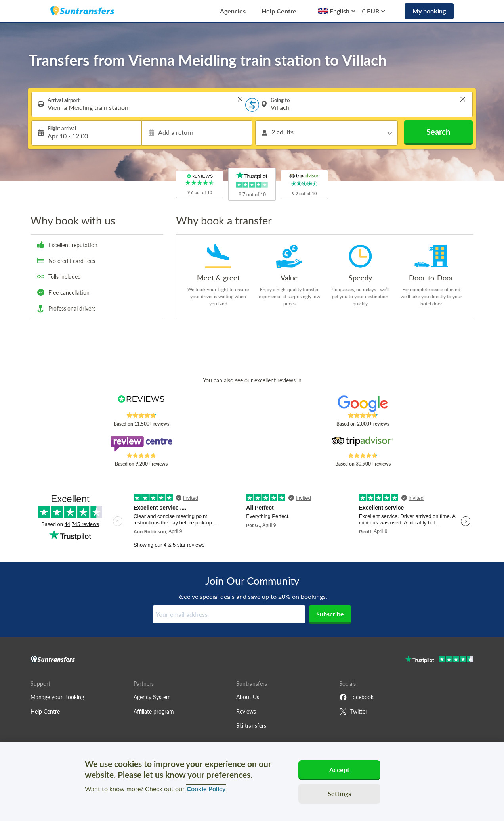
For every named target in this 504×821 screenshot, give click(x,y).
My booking (429, 11)
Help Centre (279, 11)
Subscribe (330, 614)
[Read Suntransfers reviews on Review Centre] (141, 444)
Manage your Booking (57, 697)
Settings (339, 793)
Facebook (356, 697)
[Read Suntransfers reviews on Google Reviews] (363, 404)
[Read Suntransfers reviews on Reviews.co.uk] (141, 404)
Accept (340, 770)
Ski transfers (251, 726)
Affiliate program (154, 711)
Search (438, 132)
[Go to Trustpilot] (439, 660)
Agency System (152, 697)
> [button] (240, 99)
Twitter (353, 712)
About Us (248, 697)
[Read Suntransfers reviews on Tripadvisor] (363, 444)
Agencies (233, 11)
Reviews (246, 711)
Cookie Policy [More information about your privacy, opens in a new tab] (206, 789)
